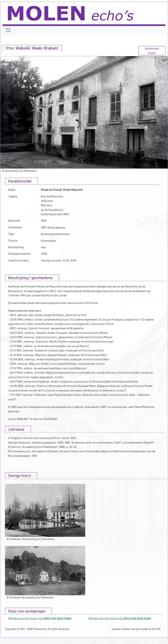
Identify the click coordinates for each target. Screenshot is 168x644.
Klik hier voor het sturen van (40, 618)
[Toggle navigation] (8, 30)
